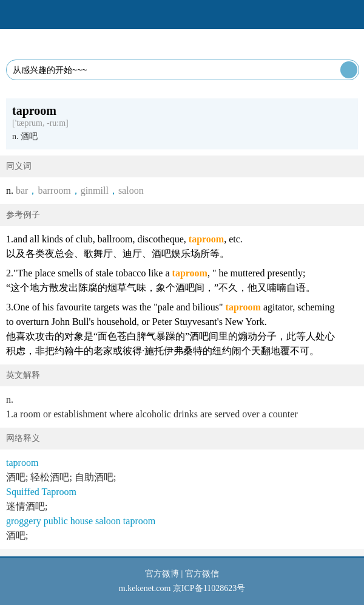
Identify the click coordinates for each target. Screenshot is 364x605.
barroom (54, 190)
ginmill (95, 190)
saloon (131, 190)
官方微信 (202, 574)
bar (22, 190)
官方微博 (162, 574)
